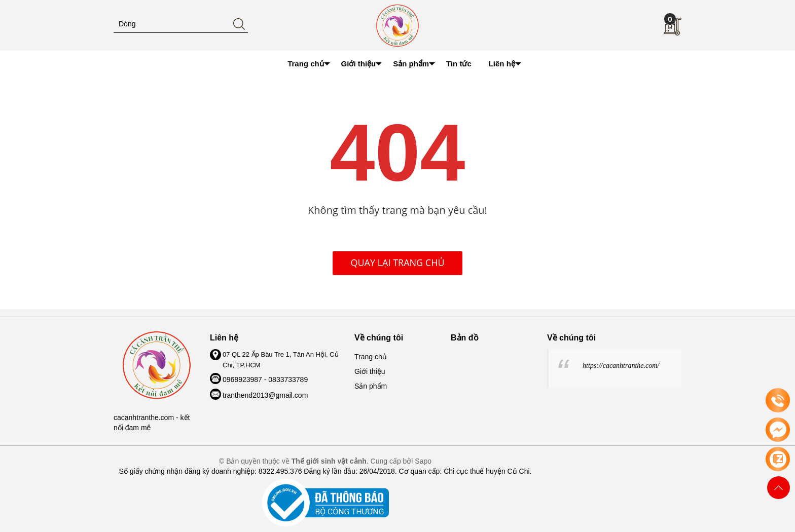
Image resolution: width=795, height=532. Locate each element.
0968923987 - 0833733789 (265, 379)
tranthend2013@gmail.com (265, 395)
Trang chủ (371, 357)
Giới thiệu (370, 371)
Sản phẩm (371, 386)
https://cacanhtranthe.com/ (621, 366)
